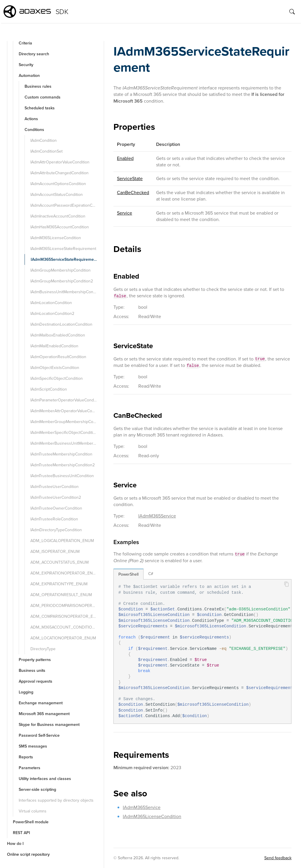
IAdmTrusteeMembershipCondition (61, 454)
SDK (62, 12)
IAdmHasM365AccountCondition (60, 227)
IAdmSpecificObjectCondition (57, 378)
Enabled (125, 158)
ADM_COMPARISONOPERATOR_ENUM (66, 616)
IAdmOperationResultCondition (58, 357)
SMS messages (33, 746)
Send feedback (278, 858)
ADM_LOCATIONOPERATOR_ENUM (63, 638)
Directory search (34, 54)
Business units (32, 671)
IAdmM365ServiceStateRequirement (64, 259)
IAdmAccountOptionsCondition (58, 184)
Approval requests (36, 681)
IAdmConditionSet (46, 151)
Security (26, 65)
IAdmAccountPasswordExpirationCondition (67, 205)
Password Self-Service (39, 735)
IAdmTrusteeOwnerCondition (56, 508)
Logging (26, 692)
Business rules (38, 86)
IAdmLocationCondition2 (52, 314)
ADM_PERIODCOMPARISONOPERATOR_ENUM (67, 606)
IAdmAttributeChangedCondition (59, 173)
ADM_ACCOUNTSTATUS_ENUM (59, 562)
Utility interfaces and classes (45, 779)
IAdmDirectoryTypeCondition (56, 530)
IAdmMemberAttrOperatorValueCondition (67, 411)
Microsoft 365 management (44, 714)
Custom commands (43, 97)
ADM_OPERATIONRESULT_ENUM (61, 595)
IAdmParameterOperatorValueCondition (66, 400)
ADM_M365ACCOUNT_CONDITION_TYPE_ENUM (67, 627)
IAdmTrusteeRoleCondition (54, 519)
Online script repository (28, 854)
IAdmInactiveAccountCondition (58, 216)
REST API (21, 833)
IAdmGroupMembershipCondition (61, 270)
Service (125, 213)
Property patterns (35, 660)
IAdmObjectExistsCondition (55, 368)
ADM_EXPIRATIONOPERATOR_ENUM (65, 573)
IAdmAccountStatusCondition (57, 195)
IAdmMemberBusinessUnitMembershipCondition (67, 443)
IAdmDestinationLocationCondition (61, 324)
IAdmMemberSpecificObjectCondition (64, 433)
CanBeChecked (133, 193)
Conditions (34, 130)
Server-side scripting (37, 790)
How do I (15, 844)
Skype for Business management (49, 725)
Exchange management (41, 703)
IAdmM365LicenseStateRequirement (63, 249)
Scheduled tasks (40, 108)
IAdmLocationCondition (51, 303)
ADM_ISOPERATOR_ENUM (55, 552)
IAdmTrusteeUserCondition (55, 487)
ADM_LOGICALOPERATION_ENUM (62, 541)
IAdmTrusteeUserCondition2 (56, 497)
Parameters (30, 768)
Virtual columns (33, 811)
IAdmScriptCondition (49, 389)
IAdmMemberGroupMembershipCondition (67, 422)
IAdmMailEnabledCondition (54, 346)
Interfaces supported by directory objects (56, 800)
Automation (29, 76)
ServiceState (130, 178)
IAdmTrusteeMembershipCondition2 (63, 465)
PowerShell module (31, 822)
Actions (31, 119)
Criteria (25, 43)
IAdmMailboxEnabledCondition (58, 335)
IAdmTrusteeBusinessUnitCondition (62, 476)
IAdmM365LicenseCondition (56, 238)
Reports (26, 757)
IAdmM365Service (157, 516)
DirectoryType (43, 649)
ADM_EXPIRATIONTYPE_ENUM (59, 584)
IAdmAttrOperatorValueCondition (60, 162)
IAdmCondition (44, 140)
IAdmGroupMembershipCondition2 (62, 281)
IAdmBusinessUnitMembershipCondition (67, 292)
